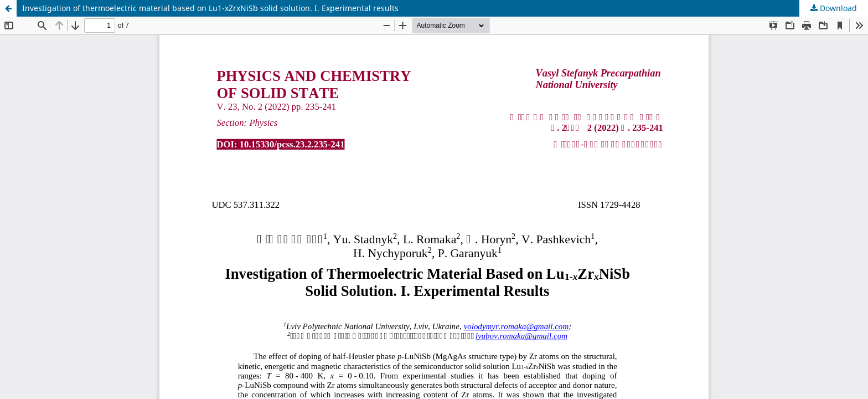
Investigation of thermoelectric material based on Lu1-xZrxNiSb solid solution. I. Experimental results (210, 8)
